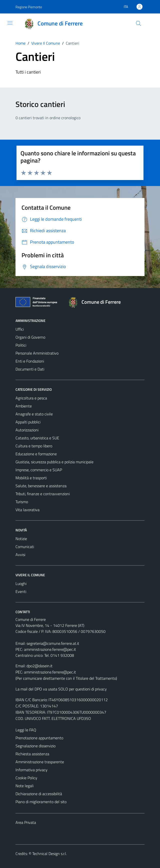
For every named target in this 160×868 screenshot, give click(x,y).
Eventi (21, 591)
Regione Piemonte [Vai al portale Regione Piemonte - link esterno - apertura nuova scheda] (29, 7)
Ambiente (24, 406)
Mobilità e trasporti (31, 478)
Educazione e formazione (36, 454)
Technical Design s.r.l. (49, 854)
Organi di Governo (30, 337)
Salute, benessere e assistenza (41, 486)
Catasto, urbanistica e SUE (37, 438)
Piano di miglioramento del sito (41, 802)
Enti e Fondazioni (30, 361)
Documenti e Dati (30, 369)
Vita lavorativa (27, 510)
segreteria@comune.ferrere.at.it (53, 643)
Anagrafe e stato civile (34, 414)
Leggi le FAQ (26, 730)
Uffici (20, 329)
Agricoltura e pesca (31, 398)
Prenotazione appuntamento (39, 738)
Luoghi (21, 583)
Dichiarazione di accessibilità (39, 794)
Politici (21, 345)
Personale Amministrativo (37, 353)
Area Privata (26, 822)
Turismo (22, 502)
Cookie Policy (26, 778)
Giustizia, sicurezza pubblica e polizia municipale (54, 462)
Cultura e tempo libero (34, 446)
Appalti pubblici (28, 422)
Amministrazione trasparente (40, 762)
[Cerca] (138, 23)
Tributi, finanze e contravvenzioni (43, 494)
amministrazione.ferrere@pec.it (50, 649)
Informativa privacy (31, 770)
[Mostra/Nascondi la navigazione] (10, 23)
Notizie (21, 539)
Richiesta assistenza (32, 754)
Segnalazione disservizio (35, 746)
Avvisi (20, 555)
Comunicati (25, 547)
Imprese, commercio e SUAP (39, 470)
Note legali (24, 786)
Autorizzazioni (27, 430)
